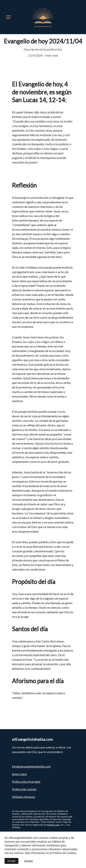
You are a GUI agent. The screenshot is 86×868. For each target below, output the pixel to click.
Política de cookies (24, 790)
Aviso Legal (19, 775)
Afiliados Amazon (23, 797)
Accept (11, 861)
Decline (29, 861)
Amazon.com (53, 827)
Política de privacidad (26, 782)
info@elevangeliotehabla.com (31, 767)
